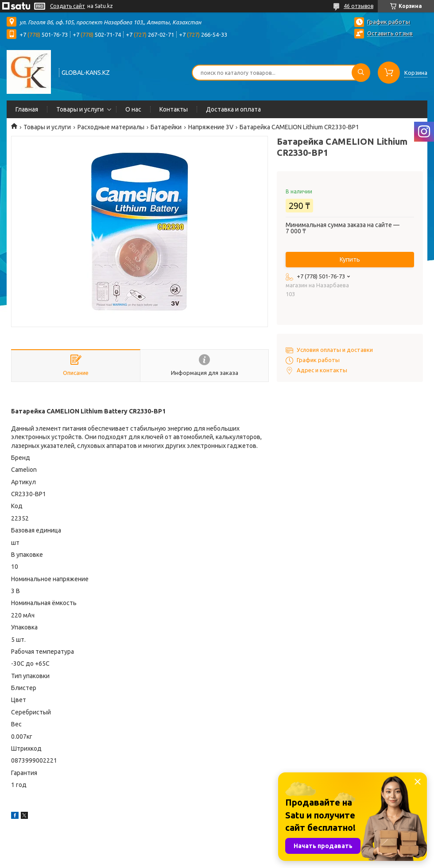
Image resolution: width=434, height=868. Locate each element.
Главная (27, 109)
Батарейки (166, 127)
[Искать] (361, 73)
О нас (133, 109)
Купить (350, 259)
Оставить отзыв (390, 33)
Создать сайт (68, 6)
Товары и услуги (80, 109)
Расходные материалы (111, 127)
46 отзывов (358, 6)
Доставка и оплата (233, 109)
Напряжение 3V (211, 127)
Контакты (174, 109)
